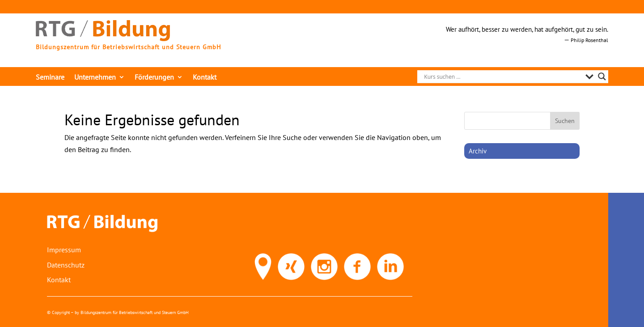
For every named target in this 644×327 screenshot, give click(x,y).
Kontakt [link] (205, 78)
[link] (103, 38)
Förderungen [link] (154, 78)
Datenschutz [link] (66, 265)
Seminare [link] (50, 78)
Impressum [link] (64, 250)
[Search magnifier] (602, 76)
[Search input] (502, 76)
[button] (565, 121)
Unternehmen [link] (95, 78)
